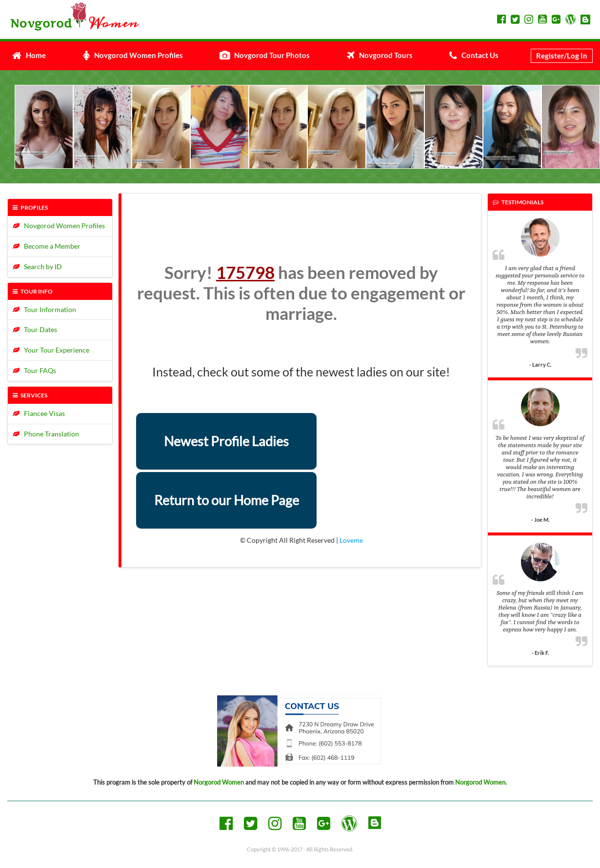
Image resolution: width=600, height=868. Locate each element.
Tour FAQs (34, 370)
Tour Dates (35, 329)
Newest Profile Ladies (226, 441)
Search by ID (37, 266)
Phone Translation (46, 434)
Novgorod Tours (380, 55)
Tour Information (44, 309)
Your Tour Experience (51, 350)
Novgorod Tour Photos (265, 55)
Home (29, 55)
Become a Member (47, 246)
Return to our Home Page (227, 500)
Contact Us (474, 55)
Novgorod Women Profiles (133, 55)
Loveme (351, 540)
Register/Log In (562, 56)
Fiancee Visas (39, 413)
